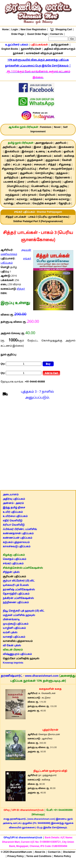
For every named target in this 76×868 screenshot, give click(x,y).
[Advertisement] (38, 446)
